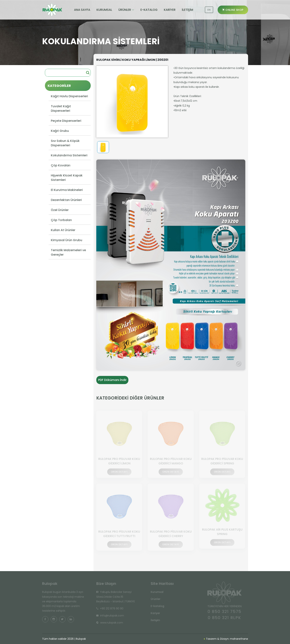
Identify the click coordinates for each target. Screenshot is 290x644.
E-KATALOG (149, 10)
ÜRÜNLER (125, 10)
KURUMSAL (104, 10)
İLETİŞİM (187, 10)
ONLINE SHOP (233, 10)
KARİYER (170, 10)
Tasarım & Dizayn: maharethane (226, 639)
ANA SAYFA (82, 10)
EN (209, 10)
